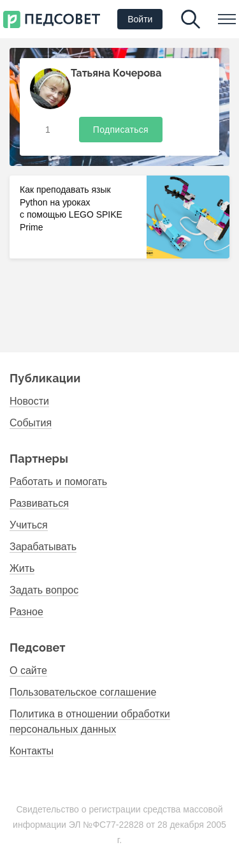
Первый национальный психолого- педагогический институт (52, 19)
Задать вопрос (44, 590)
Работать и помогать (58, 482)
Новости (29, 401)
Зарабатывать (43, 547)
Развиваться (39, 503)
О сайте (28, 670)
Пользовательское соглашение (83, 692)
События (31, 423)
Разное (26, 612)
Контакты (32, 751)
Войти (140, 19)
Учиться (29, 525)
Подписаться (121, 130)
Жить (22, 568)
